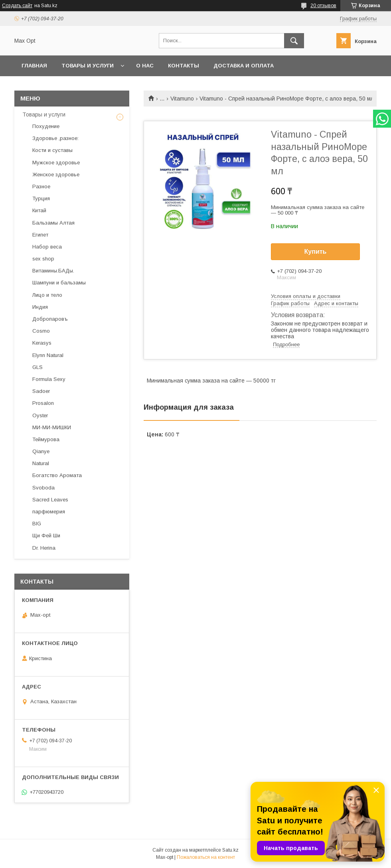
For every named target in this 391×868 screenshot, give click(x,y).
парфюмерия (49, 512)
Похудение (46, 126)
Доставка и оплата (244, 66)
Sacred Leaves (50, 500)
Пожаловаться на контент (206, 857)
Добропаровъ (50, 319)
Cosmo (41, 331)
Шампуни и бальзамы (59, 283)
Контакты (184, 66)
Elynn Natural (48, 355)
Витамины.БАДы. (53, 271)
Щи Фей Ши (46, 536)
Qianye (41, 451)
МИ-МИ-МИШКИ (52, 427)
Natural (41, 463)
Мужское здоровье (56, 163)
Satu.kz (230, 850)
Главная (34, 66)
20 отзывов (323, 6)
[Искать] (294, 41)
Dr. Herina (44, 548)
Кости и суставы (52, 150)
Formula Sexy (49, 379)
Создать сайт (17, 6)
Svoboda (43, 488)
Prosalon (43, 403)
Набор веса (47, 247)
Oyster (40, 415)
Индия (40, 307)
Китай (39, 210)
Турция (41, 198)
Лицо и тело (47, 295)
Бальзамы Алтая (53, 223)
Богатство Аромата (57, 475)
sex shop (43, 259)
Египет (40, 235)
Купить (316, 252)
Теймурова (46, 439)
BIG (37, 524)
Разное (41, 186)
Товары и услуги (88, 66)
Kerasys (42, 343)
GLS (38, 367)
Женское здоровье (56, 175)
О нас (145, 66)
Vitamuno (182, 99)
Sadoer (41, 391)
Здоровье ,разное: (55, 138)
